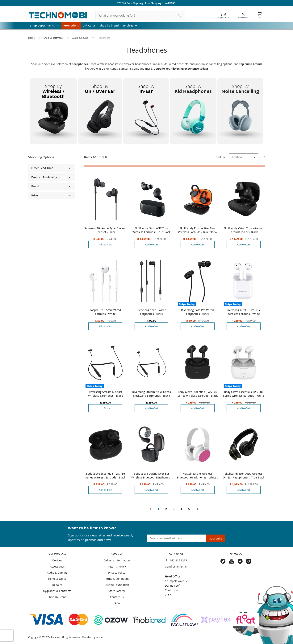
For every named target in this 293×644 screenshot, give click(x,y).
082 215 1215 (178, 560)
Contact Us (117, 597)
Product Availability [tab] (44, 177)
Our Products (57, 554)
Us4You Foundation (117, 585)
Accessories (57, 566)
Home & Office (57, 579)
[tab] (52, 157)
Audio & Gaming (57, 573)
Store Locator (117, 591)
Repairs (57, 585)
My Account (243, 18)
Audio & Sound (80, 38)
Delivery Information (117, 560)
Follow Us (236, 554)
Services (131, 26)
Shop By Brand (57, 597)
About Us (117, 554)
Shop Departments (46, 26)
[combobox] (140, 15)
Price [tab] (35, 195)
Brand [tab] (35, 186)
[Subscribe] (216, 538)
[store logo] (58, 15)
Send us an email (176, 566)
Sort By (220, 157)
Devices (57, 560)
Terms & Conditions (117, 579)
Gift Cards (89, 25)
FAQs (117, 603)
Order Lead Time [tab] (42, 168)
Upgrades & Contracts (57, 591)
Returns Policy (117, 566)
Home (32, 38)
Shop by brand (109, 25)
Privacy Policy (117, 573)
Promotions (71, 25)
